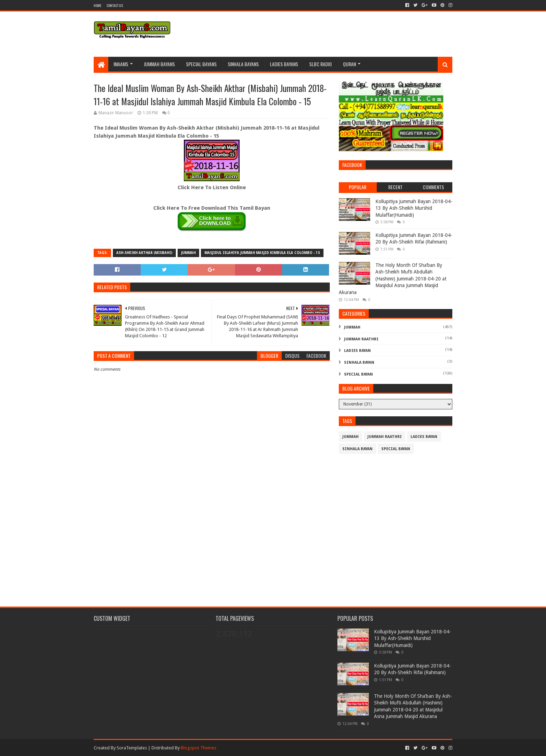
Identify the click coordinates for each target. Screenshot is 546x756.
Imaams (121, 64)
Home (97, 5)
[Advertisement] (212, 539)
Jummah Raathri (361, 339)
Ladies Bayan (357, 351)
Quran (349, 64)
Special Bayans (201, 64)
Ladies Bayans (284, 64)
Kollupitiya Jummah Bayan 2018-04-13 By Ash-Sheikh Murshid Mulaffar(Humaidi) (414, 208)
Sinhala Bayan (359, 362)
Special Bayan (358, 374)
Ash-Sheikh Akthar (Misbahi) (144, 253)
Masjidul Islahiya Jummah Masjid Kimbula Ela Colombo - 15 (262, 253)
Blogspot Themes (198, 748)
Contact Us (115, 5)
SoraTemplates (132, 748)
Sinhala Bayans (243, 64)
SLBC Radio (321, 64)
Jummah (188, 253)
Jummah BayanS (159, 64)
